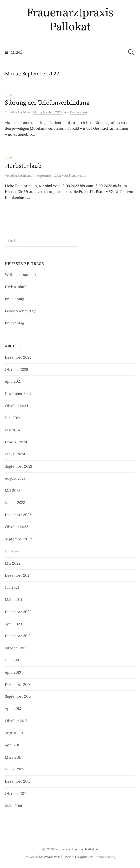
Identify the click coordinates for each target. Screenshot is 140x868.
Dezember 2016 (18, 781)
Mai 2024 (13, 430)
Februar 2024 (16, 442)
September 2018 (18, 696)
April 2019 (13, 672)
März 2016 (14, 806)
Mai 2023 (13, 491)
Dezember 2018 (18, 684)
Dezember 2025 (18, 357)
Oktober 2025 (16, 369)
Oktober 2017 (16, 721)
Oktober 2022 (16, 527)
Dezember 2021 (18, 575)
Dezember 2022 (18, 515)
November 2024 (18, 393)
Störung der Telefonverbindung (47, 103)
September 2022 (19, 539)
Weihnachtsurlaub (20, 275)
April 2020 (13, 624)
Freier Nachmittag (20, 311)
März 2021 (13, 600)
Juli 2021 (12, 587)
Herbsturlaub (23, 166)
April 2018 (13, 709)
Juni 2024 (13, 418)
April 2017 (13, 745)
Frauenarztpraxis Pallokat (70, 20)
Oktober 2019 (16, 648)
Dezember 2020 (18, 612)
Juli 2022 (12, 551)
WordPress (52, 857)
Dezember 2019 (18, 636)
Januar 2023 (15, 502)
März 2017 (13, 757)
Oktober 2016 (16, 793)
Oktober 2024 (16, 406)
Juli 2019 (12, 660)
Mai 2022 (13, 563)
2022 (8, 95)
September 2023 (19, 466)
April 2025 (13, 381)
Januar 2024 (15, 454)
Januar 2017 (15, 769)
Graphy (81, 857)
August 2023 (15, 478)
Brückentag (15, 299)
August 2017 (15, 733)
